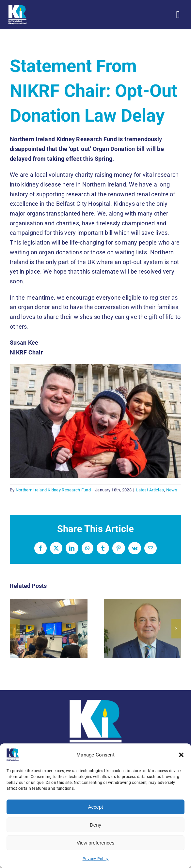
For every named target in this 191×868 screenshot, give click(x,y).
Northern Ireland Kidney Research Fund (53, 490)
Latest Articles (150, 490)
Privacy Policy (96, 859)
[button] (181, 755)
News (172, 490)
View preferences (96, 843)
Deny (95, 825)
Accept (96, 807)
